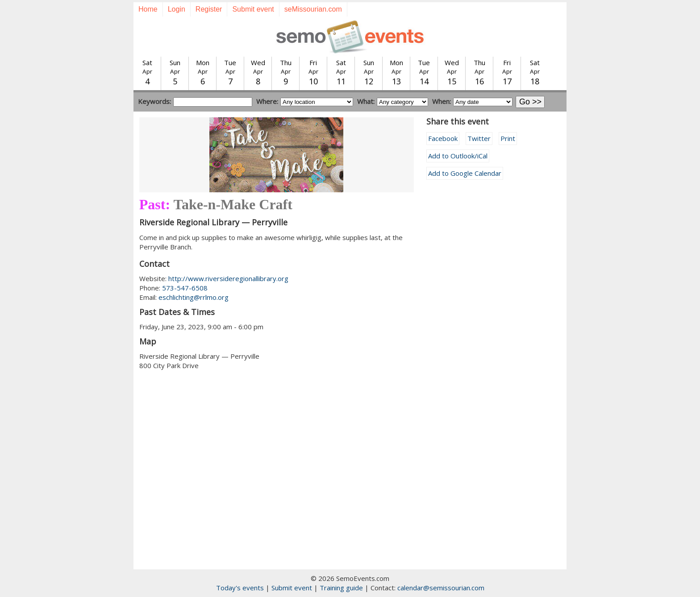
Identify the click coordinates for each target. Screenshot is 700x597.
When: (442, 101)
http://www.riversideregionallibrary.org (228, 278)
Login (177, 9)
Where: (267, 101)
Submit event (253, 9)
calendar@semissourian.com (441, 588)
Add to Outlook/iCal (458, 156)
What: (366, 101)
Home (148, 9)
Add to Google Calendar (465, 173)
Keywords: (154, 101)
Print (508, 138)
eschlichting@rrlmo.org (194, 297)
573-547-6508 (185, 288)
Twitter (479, 138)
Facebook (443, 138)
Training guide (341, 588)
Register (209, 9)
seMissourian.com (313, 9)
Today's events (240, 588)
